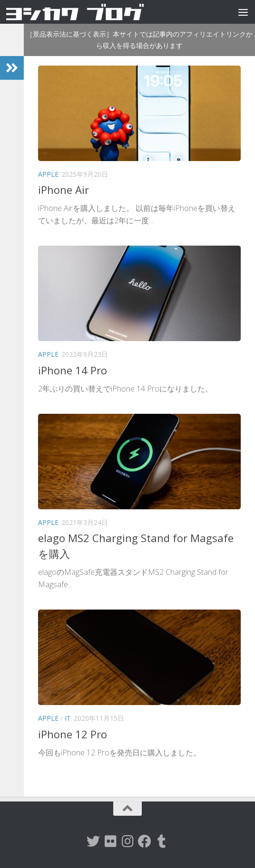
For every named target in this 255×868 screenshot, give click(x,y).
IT (68, 718)
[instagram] (127, 841)
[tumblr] (162, 841)
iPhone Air (64, 190)
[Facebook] (145, 841)
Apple (48, 174)
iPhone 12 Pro (73, 734)
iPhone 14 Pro (73, 370)
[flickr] (110, 841)
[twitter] (93, 841)
